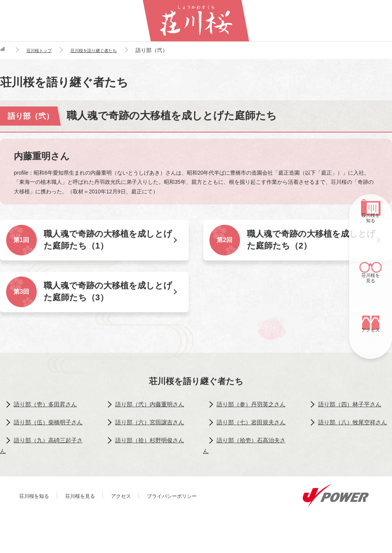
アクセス (371, 344)
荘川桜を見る (371, 290)
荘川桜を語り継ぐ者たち (196, 386)
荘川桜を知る (371, 237)
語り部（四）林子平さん (351, 410)
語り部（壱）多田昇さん (47, 410)
